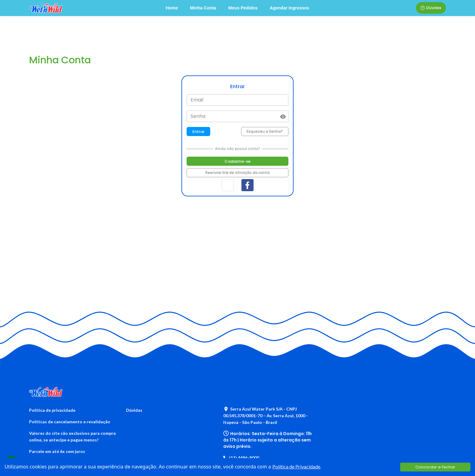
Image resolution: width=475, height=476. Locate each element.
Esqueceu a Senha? (265, 131)
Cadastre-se (237, 161)
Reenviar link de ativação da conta (237, 173)
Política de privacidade (52, 410)
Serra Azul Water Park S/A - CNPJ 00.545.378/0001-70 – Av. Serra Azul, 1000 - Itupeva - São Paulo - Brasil (266, 416)
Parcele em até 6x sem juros (57, 451)
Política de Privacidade (296, 466)
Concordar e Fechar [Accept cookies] (435, 467)
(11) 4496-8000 (241, 458)
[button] (228, 185)
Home (172, 8)
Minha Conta (203, 8)
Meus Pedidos (243, 8)
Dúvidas (431, 8)
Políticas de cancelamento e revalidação (70, 422)
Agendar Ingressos (289, 8)
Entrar (198, 132)
